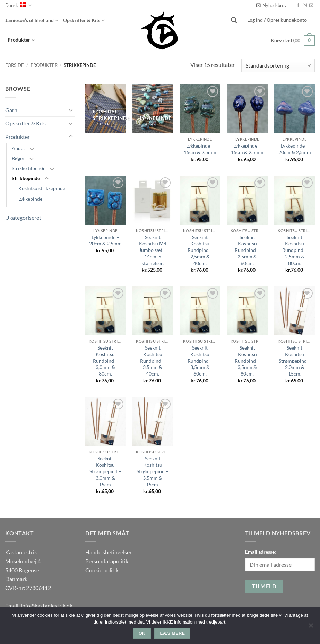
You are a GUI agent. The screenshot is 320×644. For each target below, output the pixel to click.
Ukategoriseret (23, 217)
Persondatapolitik (107, 561)
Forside (15, 65)
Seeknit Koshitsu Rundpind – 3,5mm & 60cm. (200, 361)
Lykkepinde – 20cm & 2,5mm (295, 149)
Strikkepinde (26, 178)
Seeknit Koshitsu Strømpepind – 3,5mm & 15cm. (153, 471)
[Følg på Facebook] (298, 6)
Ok (142, 633)
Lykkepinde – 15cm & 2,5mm (200, 149)
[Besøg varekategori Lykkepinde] (153, 109)
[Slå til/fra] (71, 110)
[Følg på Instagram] (305, 6)
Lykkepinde (30, 199)
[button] (271, 5)
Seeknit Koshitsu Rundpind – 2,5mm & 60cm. (247, 250)
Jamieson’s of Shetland (32, 21)
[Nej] (311, 627)
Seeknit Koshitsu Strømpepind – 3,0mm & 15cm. (105, 471)
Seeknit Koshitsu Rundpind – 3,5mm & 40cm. (153, 361)
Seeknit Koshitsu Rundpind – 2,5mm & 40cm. (200, 250)
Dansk (18, 5)
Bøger (18, 158)
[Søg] (234, 20)
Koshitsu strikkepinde (42, 188)
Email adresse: (261, 552)
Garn (11, 110)
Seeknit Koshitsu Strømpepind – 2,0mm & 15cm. (295, 361)
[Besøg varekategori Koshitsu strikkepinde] (106, 109)
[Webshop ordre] (278, 65)
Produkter (21, 40)
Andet (18, 148)
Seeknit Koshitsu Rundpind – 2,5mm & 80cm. (295, 250)
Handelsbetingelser (109, 552)
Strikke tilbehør (28, 168)
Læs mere (173, 633)
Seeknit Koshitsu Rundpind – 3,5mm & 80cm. (247, 361)
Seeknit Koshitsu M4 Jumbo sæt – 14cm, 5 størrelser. (153, 250)
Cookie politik (102, 570)
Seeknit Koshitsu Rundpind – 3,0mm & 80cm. (105, 361)
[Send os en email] (311, 6)
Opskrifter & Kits (84, 21)
